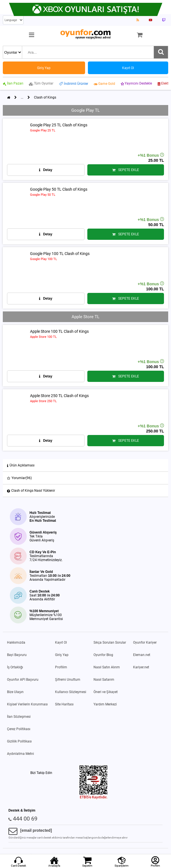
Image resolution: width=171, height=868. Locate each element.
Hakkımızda (16, 643)
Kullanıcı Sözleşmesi (71, 692)
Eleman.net (142, 655)
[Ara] (161, 52)
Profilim (61, 667)
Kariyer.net (141, 667)
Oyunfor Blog (103, 655)
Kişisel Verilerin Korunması (27, 704)
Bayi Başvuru (17, 655)
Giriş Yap (62, 655)
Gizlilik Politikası (19, 741)
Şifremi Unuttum (68, 680)
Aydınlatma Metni (20, 754)
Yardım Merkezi (105, 704)
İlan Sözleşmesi (19, 717)
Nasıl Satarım (104, 680)
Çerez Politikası (19, 729)
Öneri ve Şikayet (106, 692)
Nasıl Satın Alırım (107, 667)
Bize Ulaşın (15, 692)
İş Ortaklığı (15, 667)
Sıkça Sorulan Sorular (110, 643)
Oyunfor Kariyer (145, 643)
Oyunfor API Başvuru (23, 680)
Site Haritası (64, 704)
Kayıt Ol (61, 643)
